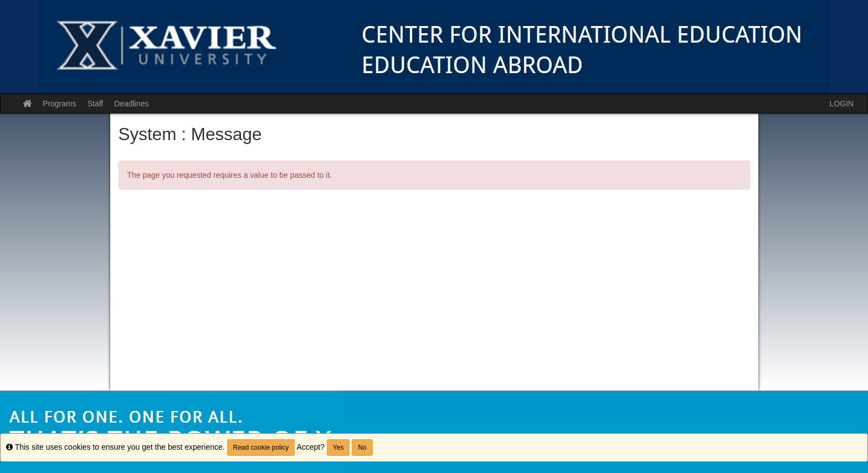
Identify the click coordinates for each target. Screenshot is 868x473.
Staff (96, 104)
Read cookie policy (261, 448)
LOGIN (841, 104)
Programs (60, 104)
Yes (338, 448)
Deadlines (131, 104)
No (362, 448)
